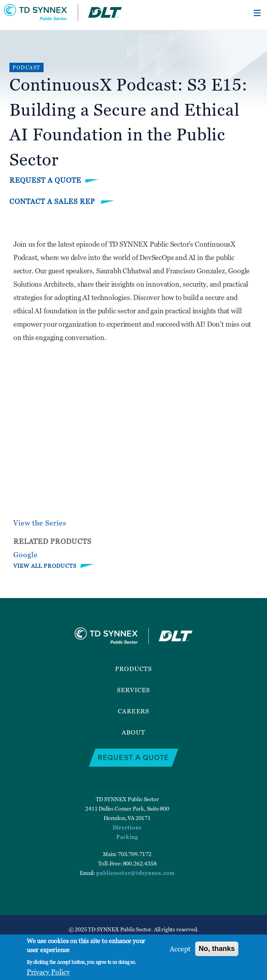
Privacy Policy (48, 972)
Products (134, 669)
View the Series (40, 523)
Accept (180, 949)
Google (26, 555)
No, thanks (217, 949)
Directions (127, 827)
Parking (127, 837)
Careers (133, 711)
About (133, 732)
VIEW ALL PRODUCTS (45, 566)
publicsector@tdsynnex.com (135, 873)
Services (134, 690)
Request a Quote (45, 180)
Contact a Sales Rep (53, 201)
